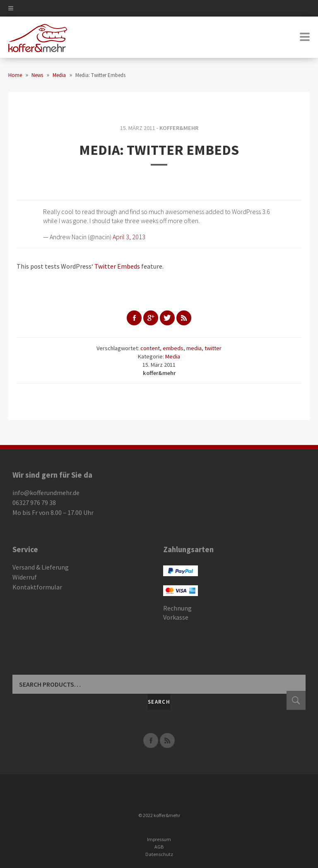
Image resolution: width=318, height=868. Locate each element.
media (194, 348)
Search (159, 702)
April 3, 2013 (129, 237)
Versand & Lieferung (41, 567)
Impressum (159, 839)
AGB (159, 847)
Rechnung (177, 608)
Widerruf (25, 577)
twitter (213, 348)
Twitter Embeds (117, 266)
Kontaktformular (37, 587)
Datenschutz (159, 854)
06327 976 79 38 (34, 503)
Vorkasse (176, 617)
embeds (173, 348)
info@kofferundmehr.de (46, 493)
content (150, 348)
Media (173, 356)
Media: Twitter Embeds (159, 150)
